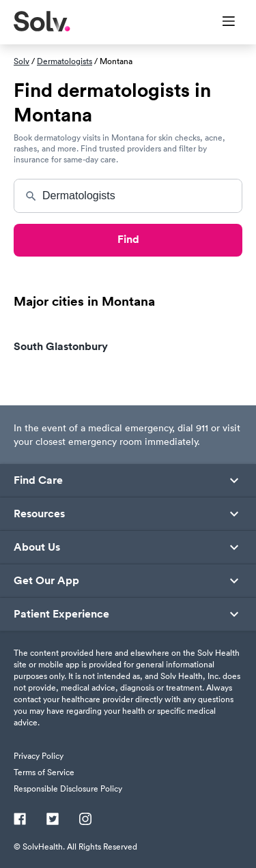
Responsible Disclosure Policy (68, 789)
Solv (22, 61)
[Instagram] (85, 820)
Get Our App (46, 581)
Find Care (38, 480)
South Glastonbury (61, 346)
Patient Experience (61, 614)
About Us (37, 547)
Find (128, 239)
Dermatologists (65, 61)
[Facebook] (20, 820)
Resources (39, 514)
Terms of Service (44, 772)
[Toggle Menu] (220, 23)
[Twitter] (53, 820)
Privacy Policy (39, 756)
